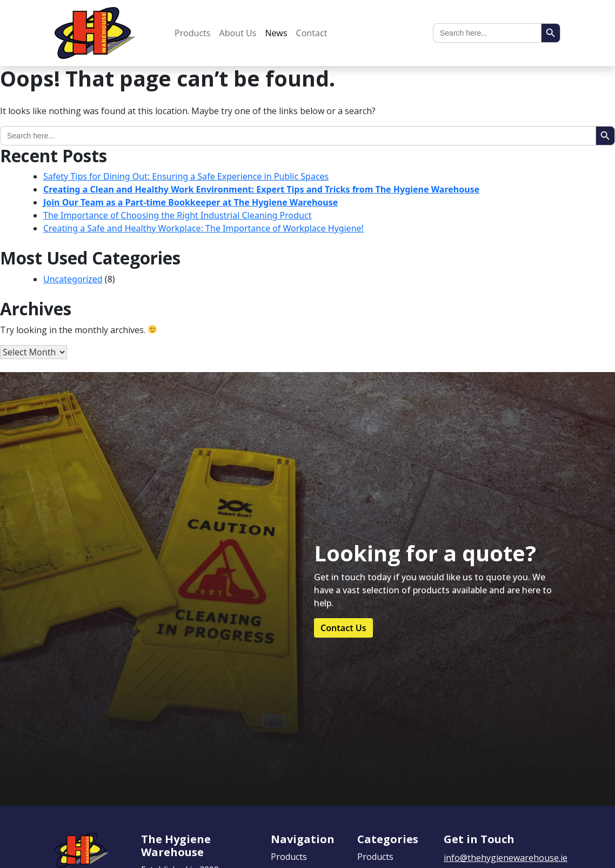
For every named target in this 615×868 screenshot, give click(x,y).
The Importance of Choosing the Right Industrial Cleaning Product (177, 215)
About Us (238, 33)
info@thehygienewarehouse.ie (506, 858)
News (276, 33)
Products (193, 33)
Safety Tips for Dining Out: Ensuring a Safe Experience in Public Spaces (186, 176)
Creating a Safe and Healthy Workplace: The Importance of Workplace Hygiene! (203, 228)
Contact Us (343, 628)
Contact (312, 33)
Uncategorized (73, 279)
